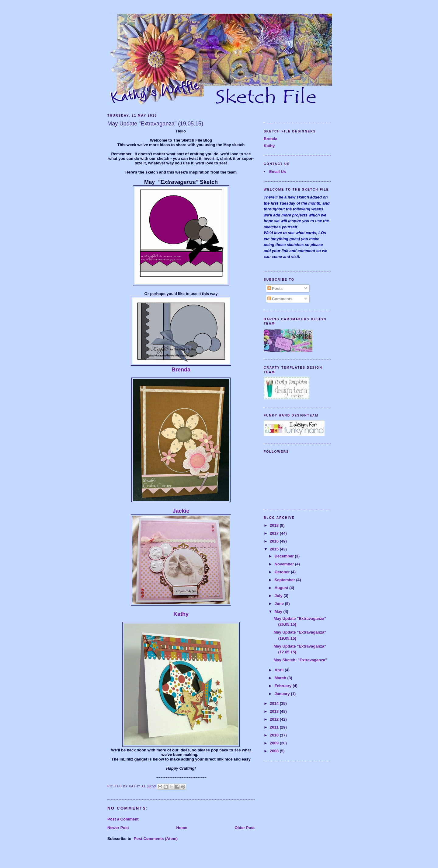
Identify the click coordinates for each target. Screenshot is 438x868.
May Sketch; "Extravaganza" (300, 660)
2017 (275, 533)
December (285, 556)
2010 (275, 735)
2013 (275, 711)
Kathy (181, 614)
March (281, 678)
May (279, 611)
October (283, 572)
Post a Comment (123, 819)
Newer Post (118, 828)
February (284, 686)
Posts (275, 288)
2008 (275, 751)
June (280, 604)
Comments (280, 299)
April (280, 670)
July (279, 596)
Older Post (245, 828)
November (285, 564)
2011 (275, 727)
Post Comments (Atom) (156, 839)
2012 (275, 719)
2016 (275, 541)
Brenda (181, 370)
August (282, 588)
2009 (275, 743)
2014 (275, 703)
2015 (275, 549)
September (285, 580)
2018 (275, 525)
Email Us (278, 172)
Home (182, 828)
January (283, 694)
